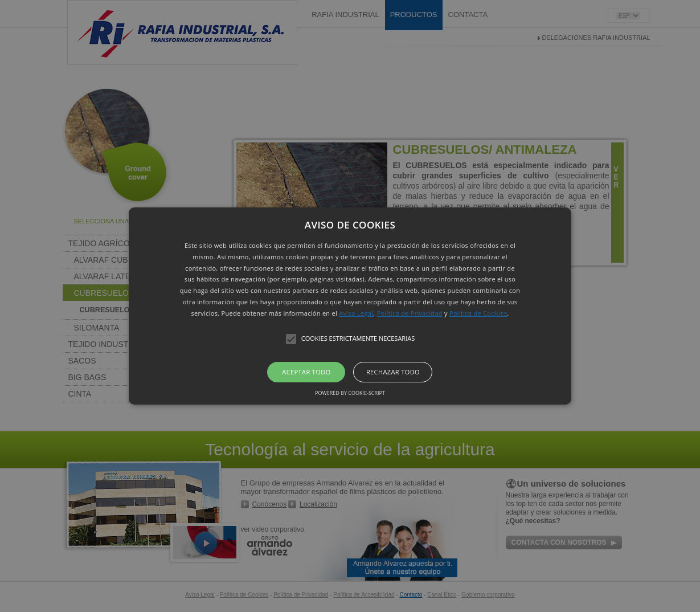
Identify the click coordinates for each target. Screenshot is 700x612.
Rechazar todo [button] (393, 372)
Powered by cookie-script (350, 393)
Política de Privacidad (410, 313)
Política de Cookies (478, 313)
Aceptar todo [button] (306, 372)
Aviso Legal (356, 313)
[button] (350, 306)
